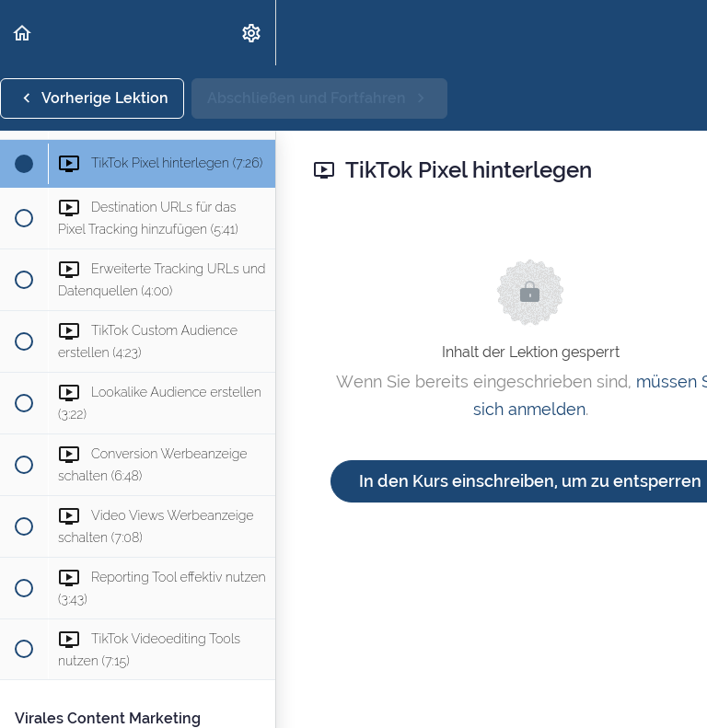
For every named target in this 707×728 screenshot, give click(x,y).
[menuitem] (252, 33)
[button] (23, 33)
